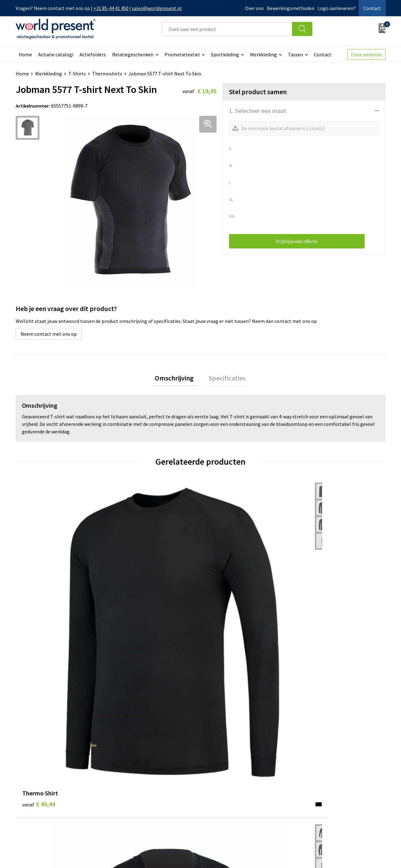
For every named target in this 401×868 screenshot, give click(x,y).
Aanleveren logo (134, 803)
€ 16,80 (316, 586)
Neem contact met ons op (49, 334)
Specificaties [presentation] (224, 379)
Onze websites (367, 54)
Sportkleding (225, 54)
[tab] (177, 379)
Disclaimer (371, 854)
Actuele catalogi (56, 54)
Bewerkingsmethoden (291, 8)
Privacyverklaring (335, 854)
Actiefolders (93, 54)
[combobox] (227, 29)
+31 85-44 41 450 (111, 8)
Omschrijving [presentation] (177, 379)
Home (25, 54)
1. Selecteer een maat (258, 111)
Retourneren (222, 774)
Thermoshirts (107, 74)
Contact (372, 8)
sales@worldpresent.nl (157, 8)
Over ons (254, 8)
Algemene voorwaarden (284, 854)
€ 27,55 (131, 596)
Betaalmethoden (227, 765)
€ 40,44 (39, 586)
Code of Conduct (134, 774)
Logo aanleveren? (337, 8)
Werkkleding (263, 54)
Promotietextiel (182, 54)
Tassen (295, 54)
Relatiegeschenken (133, 54)
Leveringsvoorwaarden (141, 784)
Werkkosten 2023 (135, 765)
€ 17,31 (224, 596)
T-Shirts (77, 74)
